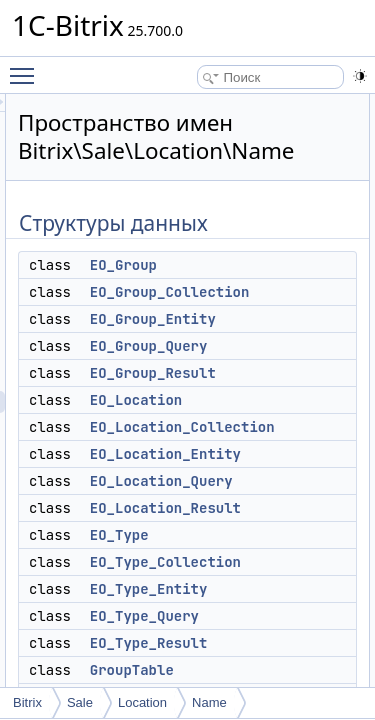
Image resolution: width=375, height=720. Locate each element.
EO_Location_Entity (278, 454)
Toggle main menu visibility (27, 67)
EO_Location (249, 400)
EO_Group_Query (262, 346)
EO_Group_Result (266, 373)
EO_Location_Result (278, 508)
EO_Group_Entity (266, 319)
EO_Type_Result (262, 643)
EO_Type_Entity (262, 589)
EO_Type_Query (257, 616)
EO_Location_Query (274, 481)
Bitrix (27, 702)
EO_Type (232, 535)
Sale (80, 702)
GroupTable (245, 670)
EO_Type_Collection (278, 562)
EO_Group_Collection (283, 292)
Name (209, 702)
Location (142, 702)
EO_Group (236, 265)
